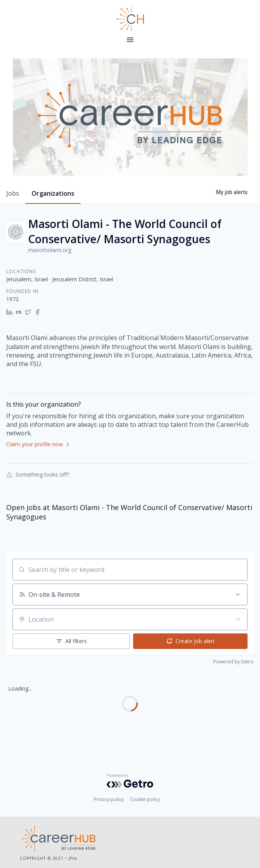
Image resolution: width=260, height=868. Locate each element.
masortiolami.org (50, 250)
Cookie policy (145, 799)
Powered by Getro (234, 662)
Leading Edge (130, 19)
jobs (13, 193)
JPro (73, 858)
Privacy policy (109, 799)
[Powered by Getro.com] (130, 781)
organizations (53, 193)
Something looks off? (38, 474)
